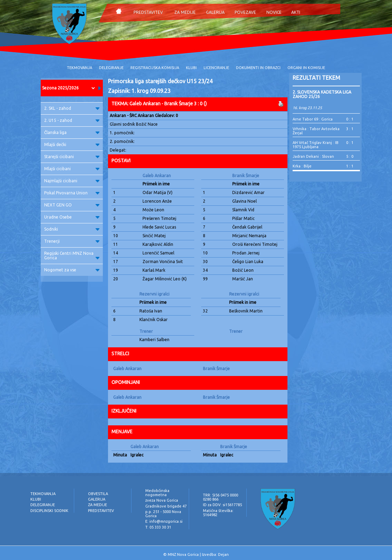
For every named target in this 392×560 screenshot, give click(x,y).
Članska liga (72, 132)
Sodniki (72, 229)
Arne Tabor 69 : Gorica (313, 119)
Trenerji (72, 241)
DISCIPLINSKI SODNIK (49, 511)
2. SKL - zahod (72, 108)
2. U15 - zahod (72, 120)
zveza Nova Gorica (162, 500)
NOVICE (274, 12)
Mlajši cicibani (72, 169)
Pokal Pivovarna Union (72, 193)
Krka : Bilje (302, 166)
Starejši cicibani (72, 157)
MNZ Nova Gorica (183, 554)
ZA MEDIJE (185, 12)
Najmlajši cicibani (72, 181)
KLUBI (191, 68)
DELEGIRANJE (111, 68)
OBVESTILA (98, 494)
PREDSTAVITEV (148, 12)
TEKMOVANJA (80, 68)
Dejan (223, 554)
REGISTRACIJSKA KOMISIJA (155, 68)
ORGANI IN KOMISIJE (306, 68)
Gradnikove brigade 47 (166, 506)
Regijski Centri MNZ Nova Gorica (72, 255)
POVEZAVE (245, 12)
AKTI (296, 12)
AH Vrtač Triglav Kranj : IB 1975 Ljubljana (316, 145)
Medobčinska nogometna (157, 493)
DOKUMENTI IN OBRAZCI (258, 68)
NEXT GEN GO (72, 205)
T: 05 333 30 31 (158, 527)
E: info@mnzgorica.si (164, 521)
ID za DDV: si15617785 (222, 505)
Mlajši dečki (72, 144)
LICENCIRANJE (216, 68)
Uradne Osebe (72, 217)
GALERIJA (215, 12)
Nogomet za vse (72, 270)
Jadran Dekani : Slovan (313, 156)
